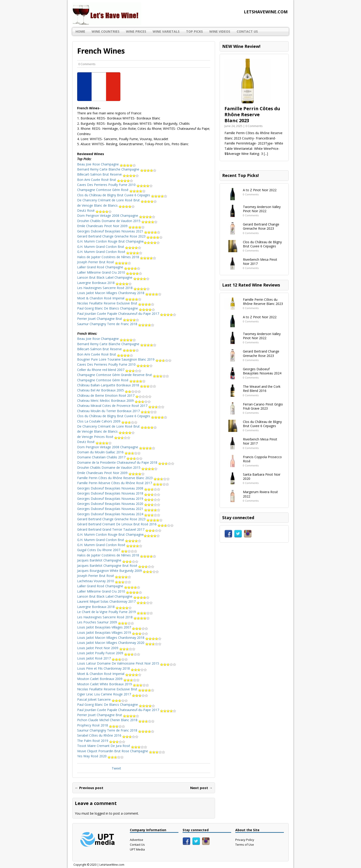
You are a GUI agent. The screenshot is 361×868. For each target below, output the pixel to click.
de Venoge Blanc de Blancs (106, 205)
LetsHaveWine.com (112, 865)
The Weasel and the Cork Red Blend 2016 (262, 389)
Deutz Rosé (94, 210)
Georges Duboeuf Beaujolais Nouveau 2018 (119, 493)
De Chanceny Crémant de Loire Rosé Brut (117, 200)
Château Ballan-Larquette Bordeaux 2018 (117, 385)
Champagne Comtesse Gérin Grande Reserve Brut (123, 375)
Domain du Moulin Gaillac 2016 (109, 452)
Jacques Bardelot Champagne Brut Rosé (116, 566)
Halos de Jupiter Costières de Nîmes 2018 (117, 257)
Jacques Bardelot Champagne (108, 560)
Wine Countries (106, 31)
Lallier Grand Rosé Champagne (109, 267)
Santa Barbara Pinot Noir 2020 (262, 476)
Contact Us (247, 31)
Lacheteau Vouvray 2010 (104, 581)
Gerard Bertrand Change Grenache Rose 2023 (120, 236)
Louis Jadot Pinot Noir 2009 (106, 648)
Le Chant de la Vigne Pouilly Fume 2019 (115, 612)
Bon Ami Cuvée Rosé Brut (105, 180)
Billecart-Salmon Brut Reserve (108, 174)
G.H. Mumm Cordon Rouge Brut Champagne (118, 241)
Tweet (116, 768)
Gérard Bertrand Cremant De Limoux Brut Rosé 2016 (125, 524)
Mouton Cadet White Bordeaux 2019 (113, 684)
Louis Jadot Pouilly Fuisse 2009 (109, 653)
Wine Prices (136, 31)
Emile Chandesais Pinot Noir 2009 (111, 226)
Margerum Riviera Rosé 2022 (260, 494)
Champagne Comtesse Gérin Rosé (111, 190)
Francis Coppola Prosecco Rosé (262, 459)
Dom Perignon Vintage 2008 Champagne (116, 216)
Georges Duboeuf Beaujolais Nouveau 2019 (119, 499)
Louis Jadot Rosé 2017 (102, 658)
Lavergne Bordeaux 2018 (104, 283)
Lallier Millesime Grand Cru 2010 (110, 272)
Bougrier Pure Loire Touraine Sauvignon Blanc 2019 (124, 359)
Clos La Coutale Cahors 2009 (107, 421)
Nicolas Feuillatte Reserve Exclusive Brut (116, 303)
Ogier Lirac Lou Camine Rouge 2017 (113, 694)
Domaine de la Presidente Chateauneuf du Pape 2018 (126, 462)
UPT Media (137, 849)
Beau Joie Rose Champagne (106, 164)
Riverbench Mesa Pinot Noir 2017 (260, 262)
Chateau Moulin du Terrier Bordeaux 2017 (117, 411)
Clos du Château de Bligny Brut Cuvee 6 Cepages (122, 195)
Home (80, 31)
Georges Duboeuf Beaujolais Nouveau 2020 (119, 504)
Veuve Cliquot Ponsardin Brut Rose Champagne (121, 751)
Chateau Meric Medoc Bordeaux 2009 (114, 401)
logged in (101, 813)
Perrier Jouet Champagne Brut (108, 319)
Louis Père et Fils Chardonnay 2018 (112, 668)
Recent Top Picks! (240, 175)
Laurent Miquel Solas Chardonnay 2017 (115, 601)
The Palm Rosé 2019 (101, 741)
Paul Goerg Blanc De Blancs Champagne (116, 308)
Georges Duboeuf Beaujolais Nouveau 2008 (119, 488)
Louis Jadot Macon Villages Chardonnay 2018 (119, 293)
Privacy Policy (245, 840)
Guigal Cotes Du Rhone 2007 (107, 550)
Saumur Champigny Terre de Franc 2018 (116, 324)
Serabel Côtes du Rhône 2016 (108, 735)
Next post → (201, 788)
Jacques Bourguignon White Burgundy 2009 (118, 571)
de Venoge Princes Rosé (104, 437)
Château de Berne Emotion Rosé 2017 (114, 395)
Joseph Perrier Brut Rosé (104, 262)
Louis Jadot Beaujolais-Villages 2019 (113, 632)
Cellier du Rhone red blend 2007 (109, 370)
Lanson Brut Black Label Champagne (113, 277)
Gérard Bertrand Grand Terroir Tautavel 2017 (119, 529)
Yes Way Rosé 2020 (100, 756)
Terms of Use (245, 845)
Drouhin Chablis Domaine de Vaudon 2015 (117, 221)
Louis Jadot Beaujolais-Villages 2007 (113, 627)
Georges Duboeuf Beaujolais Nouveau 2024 (119, 514)
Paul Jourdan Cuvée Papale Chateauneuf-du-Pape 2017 (127, 314)
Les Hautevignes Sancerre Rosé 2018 (113, 288)
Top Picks (194, 31)
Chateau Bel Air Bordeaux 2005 (109, 390)
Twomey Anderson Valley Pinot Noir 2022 (262, 209)
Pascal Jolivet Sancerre (102, 699)
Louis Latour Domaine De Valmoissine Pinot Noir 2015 (127, 663)
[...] (266, 154)
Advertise (137, 840)
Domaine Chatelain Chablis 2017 (110, 457)
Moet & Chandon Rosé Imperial (109, 298)
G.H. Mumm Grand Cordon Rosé (110, 252)
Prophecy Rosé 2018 (101, 725)
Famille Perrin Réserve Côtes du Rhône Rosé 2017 (123, 483)
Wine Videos (220, 31)
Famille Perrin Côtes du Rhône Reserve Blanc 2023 (123, 478)
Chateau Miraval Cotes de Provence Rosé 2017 (121, 406)
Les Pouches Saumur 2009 (106, 622)
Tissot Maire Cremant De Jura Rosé (112, 746)
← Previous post (89, 788)
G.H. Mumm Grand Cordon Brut (109, 247)
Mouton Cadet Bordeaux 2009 (108, 679)
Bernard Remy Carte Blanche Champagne (117, 169)
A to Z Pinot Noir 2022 (260, 190)
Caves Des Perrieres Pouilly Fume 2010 (115, 185)
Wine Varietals (166, 31)
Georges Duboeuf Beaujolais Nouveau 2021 (119, 231)
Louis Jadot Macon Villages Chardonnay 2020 (119, 643)
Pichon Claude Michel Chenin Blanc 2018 (116, 720)
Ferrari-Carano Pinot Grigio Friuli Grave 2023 (263, 406)
